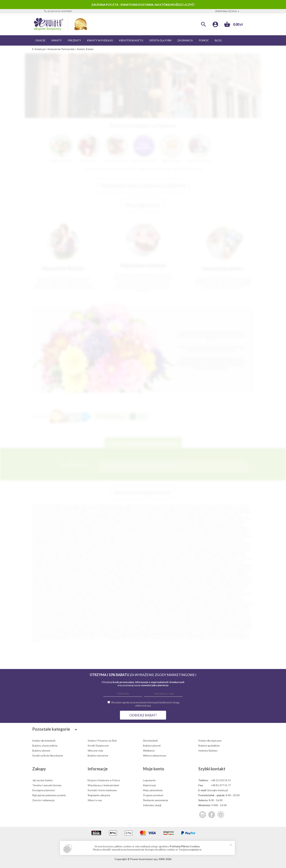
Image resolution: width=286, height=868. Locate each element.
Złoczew (168, 638)
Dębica (64, 525)
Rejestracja (149, 785)
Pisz (140, 619)
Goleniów (142, 540)
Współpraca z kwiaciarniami (103, 785)
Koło (240, 600)
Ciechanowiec (153, 534)
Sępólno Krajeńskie (101, 625)
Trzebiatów (117, 575)
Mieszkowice (40, 556)
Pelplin (85, 619)
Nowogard (121, 559)
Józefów (83, 600)
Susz (173, 628)
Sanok (64, 568)
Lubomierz (204, 606)
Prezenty (74, 40)
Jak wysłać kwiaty (43, 780)
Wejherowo (121, 521)
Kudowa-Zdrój (67, 606)
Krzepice (51, 606)
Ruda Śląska (125, 509)
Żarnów (55, 581)
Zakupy (39, 769)
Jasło (122, 543)
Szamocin (217, 628)
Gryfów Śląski (109, 597)
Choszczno (77, 590)
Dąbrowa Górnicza (180, 509)
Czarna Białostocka (225, 534)
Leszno (180, 515)
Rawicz (198, 622)
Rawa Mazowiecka (179, 565)
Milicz (189, 609)
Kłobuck (124, 547)
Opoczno (188, 559)
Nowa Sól (237, 525)
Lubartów (180, 606)
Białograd (38, 531)
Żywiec (182, 581)
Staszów (58, 628)
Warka (84, 634)
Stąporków (88, 572)
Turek (154, 575)
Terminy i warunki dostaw (47, 785)
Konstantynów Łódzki (59, 603)
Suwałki (79, 515)
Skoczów (193, 625)
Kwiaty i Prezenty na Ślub (102, 741)
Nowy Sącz (139, 512)
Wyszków (176, 578)
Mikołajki (54, 556)
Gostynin (217, 594)
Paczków (50, 562)
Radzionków (173, 622)
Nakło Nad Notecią (113, 612)
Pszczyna (79, 565)
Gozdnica (211, 540)
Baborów (39, 584)
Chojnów (50, 590)
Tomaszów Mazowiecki (45, 518)
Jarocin (113, 543)
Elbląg (195, 509)
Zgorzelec (110, 581)
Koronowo (96, 603)
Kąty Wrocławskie (65, 547)
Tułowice (143, 575)
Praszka (37, 622)
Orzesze (159, 616)
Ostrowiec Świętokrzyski (58, 515)
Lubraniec (218, 606)
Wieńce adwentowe (155, 755)
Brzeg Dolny (96, 587)
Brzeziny (134, 587)
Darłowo (200, 590)
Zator (102, 638)
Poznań (74, 506)
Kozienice (132, 603)
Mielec (86, 518)
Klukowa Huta (164, 547)
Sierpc (156, 625)
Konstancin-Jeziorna (197, 547)
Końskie (179, 547)
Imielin (172, 597)
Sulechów (182, 572)
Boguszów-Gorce (181, 584)
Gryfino (74, 543)
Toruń (193, 506)
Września (122, 578)
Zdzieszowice (95, 581)
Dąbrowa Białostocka (58, 537)
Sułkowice (162, 628)
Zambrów (91, 638)
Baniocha (51, 584)
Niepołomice (202, 556)
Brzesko (109, 587)
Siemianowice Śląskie (216, 512)
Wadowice (203, 575)
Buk (143, 587)
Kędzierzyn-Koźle (129, 518)
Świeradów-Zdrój (164, 631)
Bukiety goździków (209, 746)
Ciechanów (128, 525)
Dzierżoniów (54, 540)
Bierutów (126, 584)
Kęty (103, 547)
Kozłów (64, 550)
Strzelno (136, 628)
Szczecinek (154, 525)
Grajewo (60, 597)
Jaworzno (95, 512)
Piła (199, 512)
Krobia (234, 603)
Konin (192, 512)
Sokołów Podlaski (234, 568)
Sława (167, 568)
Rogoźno (217, 622)
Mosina (45, 612)
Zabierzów (198, 578)
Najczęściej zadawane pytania (49, 795)
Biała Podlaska (161, 518)
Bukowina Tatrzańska (160, 587)
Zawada (66, 581)
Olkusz (165, 559)
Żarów (212, 638)
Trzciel (104, 575)
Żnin (132, 581)
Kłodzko (136, 547)
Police (180, 562)
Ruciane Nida (220, 565)
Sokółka (248, 625)
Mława (235, 609)
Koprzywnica (81, 603)
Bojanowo (198, 584)
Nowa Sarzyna (186, 612)
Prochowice (50, 622)
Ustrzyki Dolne (187, 575)
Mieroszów (137, 609)
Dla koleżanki (150, 741)
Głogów (235, 512)
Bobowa (120, 531)
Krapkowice (77, 550)
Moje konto (154, 769)
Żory (209, 515)
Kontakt (67, 11)
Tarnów (243, 509)
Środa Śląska (129, 631)
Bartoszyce (207, 528)
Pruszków (219, 515)
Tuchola (240, 631)
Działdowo (38, 594)
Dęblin (112, 537)
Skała (121, 568)
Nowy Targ (106, 559)
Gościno (239, 594)
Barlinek (194, 528)
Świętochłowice (67, 521)
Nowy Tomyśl (40, 616)
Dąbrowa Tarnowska (84, 537)
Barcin (62, 584)
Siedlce (168, 512)
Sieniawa (145, 625)
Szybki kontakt (212, 769)
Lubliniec (88, 553)
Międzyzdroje (238, 553)
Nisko (227, 556)
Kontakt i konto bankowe (102, 790)
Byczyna (53, 534)
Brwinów (82, 587)
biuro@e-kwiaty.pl (218, 790)
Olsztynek (123, 616)
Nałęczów (145, 556)
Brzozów (242, 531)
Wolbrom (85, 578)
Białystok (152, 506)
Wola (35, 638)
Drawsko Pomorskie (183, 537)
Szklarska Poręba (66, 631)
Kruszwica (38, 606)
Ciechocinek (170, 534)
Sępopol (88, 568)
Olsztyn (183, 506)
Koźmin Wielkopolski (151, 603)
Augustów (173, 528)
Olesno (143, 559)
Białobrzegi (240, 528)
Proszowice (66, 622)
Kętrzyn (112, 547)
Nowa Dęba (155, 612)
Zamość (190, 515)
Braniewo (50, 587)
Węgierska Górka (129, 634)
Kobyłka (194, 600)
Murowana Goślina (78, 612)
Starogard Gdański (207, 521)
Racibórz (37, 521)
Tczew (95, 518)
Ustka (163, 575)
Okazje (40, 40)
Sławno (157, 568)
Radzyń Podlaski (158, 565)
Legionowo (243, 518)
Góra (249, 594)
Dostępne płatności (44, 790)
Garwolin (78, 594)
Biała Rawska (223, 528)
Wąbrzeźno (96, 634)
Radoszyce (127, 565)
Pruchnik (79, 622)
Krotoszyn (246, 603)
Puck (89, 565)
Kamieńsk (116, 600)
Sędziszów (76, 568)
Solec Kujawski (42, 628)
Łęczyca (63, 609)
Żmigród (222, 638)
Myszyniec (119, 556)
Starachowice (138, 521)
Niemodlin (187, 556)
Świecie (242, 572)
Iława (157, 597)
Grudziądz (82, 512)
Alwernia (145, 528)
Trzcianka (212, 631)
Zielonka (123, 581)
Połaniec (151, 562)
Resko (195, 565)
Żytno (173, 581)
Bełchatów (178, 518)
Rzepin (76, 625)
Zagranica (185, 40)
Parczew (65, 619)
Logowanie (149, 780)
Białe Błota (52, 531)
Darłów (102, 537)
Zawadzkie (113, 638)
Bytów (64, 534)
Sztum (70, 575)
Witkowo (215, 634)
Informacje (98, 769)
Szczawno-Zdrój (41, 575)
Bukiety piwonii (152, 746)
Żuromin (152, 581)
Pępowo (96, 619)
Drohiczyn (235, 590)
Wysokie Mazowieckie (156, 578)
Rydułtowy (39, 625)
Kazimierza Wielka (88, 547)
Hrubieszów (145, 597)
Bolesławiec (39, 528)
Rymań (58, 625)
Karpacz (37, 547)
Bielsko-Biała (72, 509)
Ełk (228, 515)
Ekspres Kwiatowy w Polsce (104, 780)
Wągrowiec (111, 634)
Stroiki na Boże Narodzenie (48, 755)
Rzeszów (37, 509)
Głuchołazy (118, 594)
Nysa (107, 525)
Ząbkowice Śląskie (216, 578)
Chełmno (75, 534)
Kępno (161, 600)
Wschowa (135, 578)
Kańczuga (129, 600)
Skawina (131, 568)
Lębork (181, 550)
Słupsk (106, 512)
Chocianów (240, 587)
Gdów (67, 540)
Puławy (190, 521)
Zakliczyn (78, 638)
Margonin (110, 609)
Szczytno (49, 631)
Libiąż (126, 606)
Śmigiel (115, 631)
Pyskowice (127, 622)
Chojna (112, 534)
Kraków (50, 506)
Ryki (49, 625)
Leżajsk (191, 550)
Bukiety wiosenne (98, 755)
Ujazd (75, 634)
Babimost (247, 581)
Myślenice (80, 556)
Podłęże (139, 562)
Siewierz (166, 625)
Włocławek (230, 509)
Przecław (237, 562)
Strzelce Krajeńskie (108, 572)
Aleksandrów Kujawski (202, 581)
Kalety (94, 600)
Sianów (118, 625)
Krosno (74, 525)
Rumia (109, 521)
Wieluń (167, 634)
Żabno (233, 578)
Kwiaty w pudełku (100, 40)
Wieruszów (180, 634)
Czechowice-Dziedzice (130, 590)
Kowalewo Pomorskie (45, 550)
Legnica (69, 512)
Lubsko (108, 553)
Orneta (148, 616)
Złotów (192, 638)
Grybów (94, 597)
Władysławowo (52, 578)
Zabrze (59, 509)
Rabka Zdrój (112, 565)
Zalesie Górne (40, 581)
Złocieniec (155, 638)
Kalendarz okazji (152, 805)
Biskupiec (148, 584)
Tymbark (65, 634)
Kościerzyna (218, 547)
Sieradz (98, 525)
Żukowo (244, 638)
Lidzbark (136, 606)
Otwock (141, 525)
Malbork (89, 528)
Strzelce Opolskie (131, 572)
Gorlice (154, 540)
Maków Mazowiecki (166, 553)
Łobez (56, 553)
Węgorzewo (227, 575)
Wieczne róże (95, 751)
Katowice (139, 506)
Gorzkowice (185, 540)
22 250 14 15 (52, 11)
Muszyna (95, 612)
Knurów (100, 528)
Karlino (141, 600)
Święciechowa (184, 631)
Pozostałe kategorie (55, 729)
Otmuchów (246, 559)
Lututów (129, 553)
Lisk (49, 553)
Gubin (84, 543)
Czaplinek (207, 534)
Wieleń (157, 634)
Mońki (36, 612)
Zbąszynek (79, 581)
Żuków (141, 581)
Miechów (123, 609)
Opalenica (136, 616)
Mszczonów (58, 612)
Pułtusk (114, 622)
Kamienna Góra (219, 543)
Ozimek (38, 562)
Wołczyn (98, 578)
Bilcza (137, 584)
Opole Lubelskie (204, 559)
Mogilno (246, 609)
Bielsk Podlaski (101, 584)
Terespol (199, 631)
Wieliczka (242, 575)
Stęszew (81, 628)
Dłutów (132, 537)
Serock (99, 568)
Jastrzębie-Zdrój (122, 512)
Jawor (220, 597)
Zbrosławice (140, 638)
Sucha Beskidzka (165, 572)
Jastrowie (209, 597)
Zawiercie (84, 521)
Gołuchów (203, 594)
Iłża (164, 597)
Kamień (104, 600)
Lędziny (116, 606)
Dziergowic (39, 540)
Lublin (128, 506)
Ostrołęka (50, 521)
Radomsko (52, 525)
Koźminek (171, 603)
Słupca (226, 625)
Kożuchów (185, 603)
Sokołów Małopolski (210, 568)
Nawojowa (173, 556)
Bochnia (131, 531)
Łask (236, 606)
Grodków (73, 597)
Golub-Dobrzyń (175, 594)
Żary (122, 528)
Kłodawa (182, 600)
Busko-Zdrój (39, 534)
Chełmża (226, 587)
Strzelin (125, 628)
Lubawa (192, 606)
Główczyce (103, 594)
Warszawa (38, 506)
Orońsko (221, 559)
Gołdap (160, 594)
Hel (134, 597)
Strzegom (113, 628)
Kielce (173, 506)
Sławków (214, 625)
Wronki (55, 638)
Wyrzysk (66, 638)
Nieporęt (217, 556)
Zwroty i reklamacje (43, 800)
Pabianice (168, 515)
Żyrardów (77, 528)
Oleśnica (154, 559)
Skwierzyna (144, 568)
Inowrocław (127, 515)
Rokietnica (230, 622)
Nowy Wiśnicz (58, 616)
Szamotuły (230, 628)
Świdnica (192, 518)
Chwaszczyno (94, 590)
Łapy (228, 606)
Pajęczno (53, 619)
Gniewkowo (146, 594)
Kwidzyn (160, 550)
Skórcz (203, 625)
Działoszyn (245, 537)
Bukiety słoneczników (45, 746)
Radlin (148, 622)
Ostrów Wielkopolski (98, 515)
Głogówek (114, 540)
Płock (204, 509)
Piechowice (63, 562)
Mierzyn (149, 609)
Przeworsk (52, 565)
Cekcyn (214, 587)
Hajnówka (124, 597)
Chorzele (124, 534)
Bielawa (65, 531)
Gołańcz (190, 594)
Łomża (200, 515)
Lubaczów (158, 606)
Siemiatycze (131, 625)
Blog (218, 40)
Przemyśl (146, 518)
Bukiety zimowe (41, 751)
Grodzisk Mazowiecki (230, 540)
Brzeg (222, 531)
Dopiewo (222, 590)
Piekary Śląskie (226, 518)
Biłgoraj (76, 531)
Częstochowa (207, 506)
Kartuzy (48, 547)
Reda (207, 622)
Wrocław (62, 506)
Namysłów (159, 556)
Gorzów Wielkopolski (155, 509)
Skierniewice (155, 521)
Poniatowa (221, 619)
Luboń (99, 553)
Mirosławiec (214, 609)
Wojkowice (242, 634)
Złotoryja (181, 638)
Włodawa (228, 634)
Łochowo (75, 609)
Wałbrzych (216, 509)
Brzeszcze (122, 587)
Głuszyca (132, 594)
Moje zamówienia (153, 790)
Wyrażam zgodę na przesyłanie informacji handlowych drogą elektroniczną (145, 704)
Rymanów (38, 568)
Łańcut (171, 550)
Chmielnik (88, 534)
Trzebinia (130, 575)
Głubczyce (128, 540)
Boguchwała (173, 531)
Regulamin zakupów (99, 795)
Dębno (122, 537)
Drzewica (216, 537)
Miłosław (200, 609)
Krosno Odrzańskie (107, 550)
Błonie (109, 531)
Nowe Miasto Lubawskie (62, 559)
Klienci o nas (95, 800)
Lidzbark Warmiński (208, 550)
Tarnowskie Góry (70, 518)
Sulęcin (194, 572)
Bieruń (115, 584)
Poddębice (188, 619)
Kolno (220, 600)
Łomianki (88, 609)
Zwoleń (163, 581)
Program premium (153, 795)
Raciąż (139, 622)
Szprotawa (59, 575)
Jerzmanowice (148, 543)
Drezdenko (202, 537)
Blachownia (162, 584)
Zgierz (212, 518)
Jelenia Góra (154, 512)
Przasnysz (92, 622)
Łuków (118, 553)
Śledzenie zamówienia (155, 800)
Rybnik (112, 509)
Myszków (106, 556)
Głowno (90, 594)
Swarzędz (183, 628)
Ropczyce (244, 622)
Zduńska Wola (186, 525)
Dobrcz (211, 590)
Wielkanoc (149, 751)
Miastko (208, 553)
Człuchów (38, 537)
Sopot (44, 572)
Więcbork (194, 634)
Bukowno (179, 587)
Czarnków (109, 590)
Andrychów (158, 528)
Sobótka (237, 625)
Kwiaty (57, 40)
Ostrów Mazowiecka (188, 616)
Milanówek (178, 609)
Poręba (233, 619)
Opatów (176, 559)
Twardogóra (51, 634)
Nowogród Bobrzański (209, 612)
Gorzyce (198, 540)
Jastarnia (133, 543)
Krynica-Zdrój (128, 550)
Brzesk (231, 531)
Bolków (210, 584)
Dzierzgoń (52, 594)
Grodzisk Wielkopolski (45, 543)
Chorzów (37, 512)
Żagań (202, 638)
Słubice (177, 568)
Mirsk (226, 609)
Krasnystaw (221, 603)
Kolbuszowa (208, 600)
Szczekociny (245, 628)
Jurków (162, 543)
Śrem (52, 572)
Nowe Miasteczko (88, 559)
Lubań (169, 606)
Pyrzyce (99, 565)
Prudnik (204, 562)
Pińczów (131, 619)
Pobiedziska (173, 619)
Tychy (137, 509)
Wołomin (110, 578)
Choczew (101, 534)
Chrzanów (137, 534)
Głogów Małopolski (94, 540)
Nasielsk (131, 612)
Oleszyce (109, 616)
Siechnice (111, 568)
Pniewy (160, 619)
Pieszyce (119, 619)
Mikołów (202, 525)
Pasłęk (75, 619)
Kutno (116, 525)
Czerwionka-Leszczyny (180, 590)
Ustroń (172, 575)
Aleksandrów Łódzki (228, 581)
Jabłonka (183, 597)
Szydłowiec (94, 631)
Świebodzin (229, 572)
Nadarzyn (132, 556)
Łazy (44, 609)
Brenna (62, 587)
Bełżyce (86, 584)
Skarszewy (179, 625)
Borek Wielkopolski (228, 584)
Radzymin (141, 565)
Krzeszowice (145, 550)
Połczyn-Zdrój (205, 619)
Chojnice (64, 528)
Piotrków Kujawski (92, 562)
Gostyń (228, 594)
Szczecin (92, 506)
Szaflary (205, 628)
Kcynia (151, 600)
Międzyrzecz (221, 553)
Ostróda (233, 559)
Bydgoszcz (105, 506)
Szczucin (37, 631)
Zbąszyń (126, 638)
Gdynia (163, 506)
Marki (198, 553)
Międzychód (163, 609)
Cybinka (195, 534)
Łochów (67, 553)
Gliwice (49, 509)
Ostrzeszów (209, 616)
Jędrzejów (71, 600)
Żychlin (36, 641)
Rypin (67, 625)
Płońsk (108, 562)
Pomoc (204, 40)
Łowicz (99, 609)
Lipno (237, 550)
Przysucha (66, 565)
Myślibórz (93, 556)
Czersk (161, 590)
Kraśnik (90, 550)
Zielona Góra (99, 509)
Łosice (77, 553)
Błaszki (99, 531)
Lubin (115, 515)
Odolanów (86, 616)
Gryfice (64, 543)
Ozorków (223, 616)
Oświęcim (132, 528)
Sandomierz (52, 568)
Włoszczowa (71, 578)
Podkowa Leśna (124, 562)
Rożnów (206, 565)
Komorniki (38, 603)
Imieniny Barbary (208, 751)
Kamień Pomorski (198, 543)
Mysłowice (180, 512)
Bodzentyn (144, 531)
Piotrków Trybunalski (148, 515)
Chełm (236, 515)
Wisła (204, 634)
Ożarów (235, 616)
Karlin (245, 543)
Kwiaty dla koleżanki (44, 741)
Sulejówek (149, 628)
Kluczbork (148, 547)
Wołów (44, 638)
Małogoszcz (186, 553)
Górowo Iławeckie (43, 597)
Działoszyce (230, 537)
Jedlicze (230, 597)
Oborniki (73, 616)
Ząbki (187, 578)
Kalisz (60, 512)
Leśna (89, 606)
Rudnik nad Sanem (240, 565)
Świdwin (216, 572)
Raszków (187, 622)
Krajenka (207, 603)
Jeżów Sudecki (55, 600)
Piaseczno (98, 521)
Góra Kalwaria (168, 540)
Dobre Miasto (146, 537)
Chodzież (38, 590)
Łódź (83, 506)
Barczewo (74, 584)
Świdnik (53, 528)
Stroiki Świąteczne (98, 746)
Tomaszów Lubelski (87, 575)
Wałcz (215, 575)
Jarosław (112, 528)
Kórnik (196, 603)
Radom (230, 506)
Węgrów (146, 634)
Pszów (104, 622)
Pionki (75, 562)
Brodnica (211, 531)
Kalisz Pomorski (177, 543)
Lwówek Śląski (145, 553)
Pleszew (149, 619)
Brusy (71, 587)
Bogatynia (158, 531)
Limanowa (226, 550)
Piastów (107, 619)
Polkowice (192, 562)
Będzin (203, 518)
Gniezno (37, 515)
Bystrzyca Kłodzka (198, 587)
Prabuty (244, 619)
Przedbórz (38, 565)
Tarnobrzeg (227, 521)
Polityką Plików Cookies (185, 846)
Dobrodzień (163, 537)
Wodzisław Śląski (174, 521)
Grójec (84, 597)
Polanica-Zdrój (166, 562)
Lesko (80, 606)
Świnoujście (169, 525)
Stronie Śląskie (97, 628)
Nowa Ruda (170, 612)
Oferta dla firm (160, 40)
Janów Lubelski (99, 543)
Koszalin (49, 512)
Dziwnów (65, 594)
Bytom (86, 509)
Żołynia (233, 638)
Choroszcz (63, 590)
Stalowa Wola (109, 518)
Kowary (120, 603)
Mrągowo (67, 556)
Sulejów (205, 572)
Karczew (235, 543)
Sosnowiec (242, 506)
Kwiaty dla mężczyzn (210, 741)
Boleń (186, 531)
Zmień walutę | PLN (228, 11)
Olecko (98, 616)
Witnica (37, 578)
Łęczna (53, 609)
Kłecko (171, 600)
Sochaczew (190, 568)
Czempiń (150, 590)
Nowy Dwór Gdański (235, 612)
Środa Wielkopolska (69, 572)
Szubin (81, 631)
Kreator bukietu (131, 40)
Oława (132, 559)
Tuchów (37, 634)
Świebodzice (145, 631)
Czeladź (243, 534)
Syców (194, 628)
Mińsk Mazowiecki (219, 525)
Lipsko (146, 606)
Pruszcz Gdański (220, 562)
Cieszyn (184, 534)
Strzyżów (148, 572)
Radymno (159, 622)
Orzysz (170, 616)
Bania (185, 528)
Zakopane (244, 578)
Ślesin (106, 631)
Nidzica (142, 612)
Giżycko (77, 540)
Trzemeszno (227, 631)
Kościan (109, 603)
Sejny (85, 625)
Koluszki (231, 600)
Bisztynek (88, 531)
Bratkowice (198, 531)
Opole (220, 506)
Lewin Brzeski (102, 606)
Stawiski (70, 628)
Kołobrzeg (86, 525)
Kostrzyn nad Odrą (238, 547)
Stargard (246, 512)
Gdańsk (118, 506)
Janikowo (196, 597)
